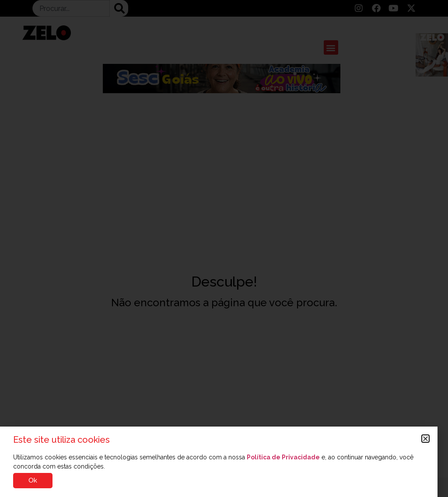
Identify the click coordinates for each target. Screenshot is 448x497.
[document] (224, 248)
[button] (425, 439)
